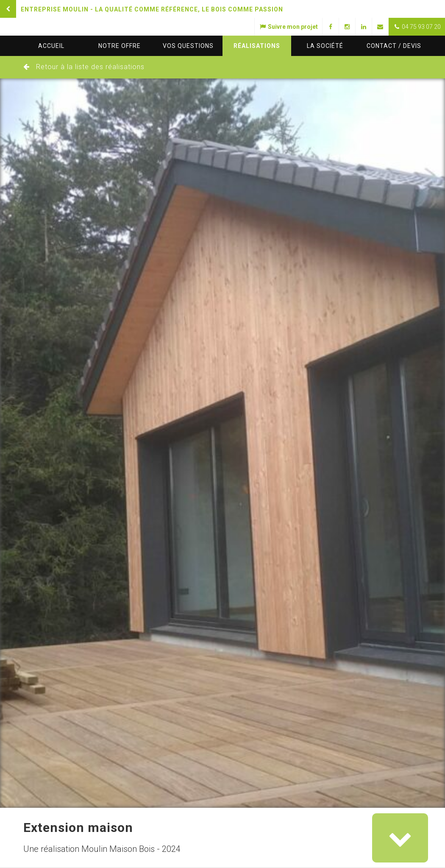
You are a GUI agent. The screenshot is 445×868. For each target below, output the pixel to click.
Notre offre (120, 46)
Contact (394, 46)
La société (325, 46)
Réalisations (257, 46)
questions (188, 46)
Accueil (51, 46)
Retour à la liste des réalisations (90, 67)
